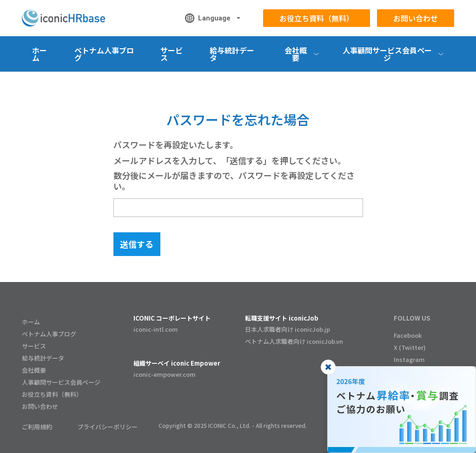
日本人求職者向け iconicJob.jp (288, 329)
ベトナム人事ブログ (104, 54)
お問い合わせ (416, 18)
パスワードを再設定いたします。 (176, 145)
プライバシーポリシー (107, 427)
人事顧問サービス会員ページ (61, 382)
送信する (137, 244)
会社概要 (34, 370)
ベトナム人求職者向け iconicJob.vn (294, 341)
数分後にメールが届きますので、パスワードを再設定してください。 (234, 181)
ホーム (40, 54)
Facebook (408, 335)
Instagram (409, 359)
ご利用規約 (37, 427)
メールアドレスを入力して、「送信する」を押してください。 (230, 161)
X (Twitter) (410, 347)
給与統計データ (232, 54)
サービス (172, 54)
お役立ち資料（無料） (317, 18)
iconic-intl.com (156, 329)
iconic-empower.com (165, 374)
